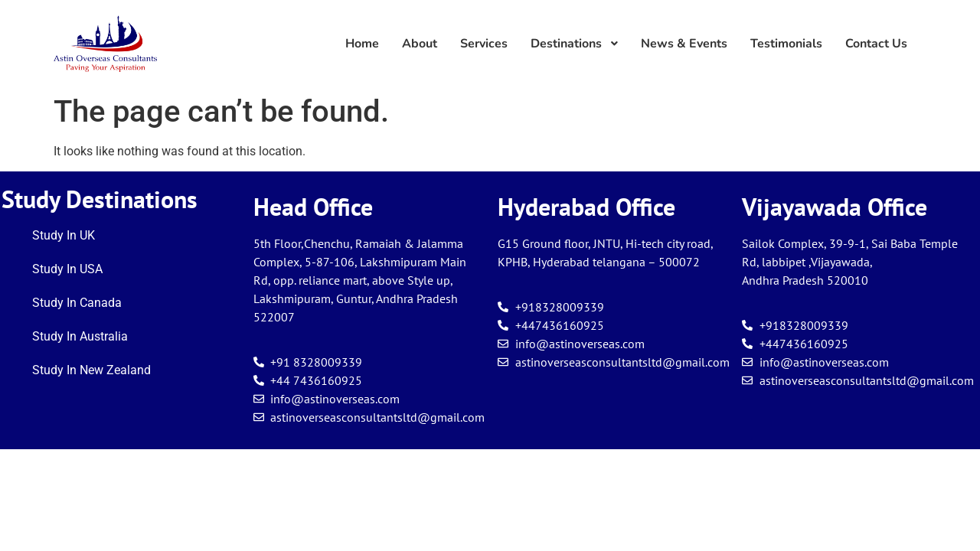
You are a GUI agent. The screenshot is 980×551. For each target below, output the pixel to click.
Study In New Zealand (91, 370)
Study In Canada (77, 303)
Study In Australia (80, 336)
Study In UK (64, 235)
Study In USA (67, 269)
